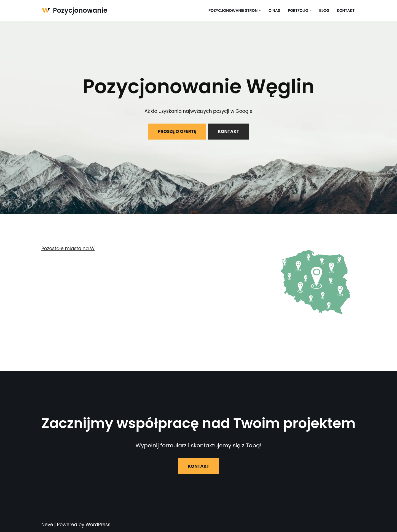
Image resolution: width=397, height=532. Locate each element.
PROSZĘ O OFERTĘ (177, 131)
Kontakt (346, 11)
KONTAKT (229, 131)
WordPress (98, 525)
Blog (324, 11)
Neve (47, 525)
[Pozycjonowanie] (74, 11)
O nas (274, 11)
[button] (260, 11)
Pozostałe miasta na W (68, 248)
